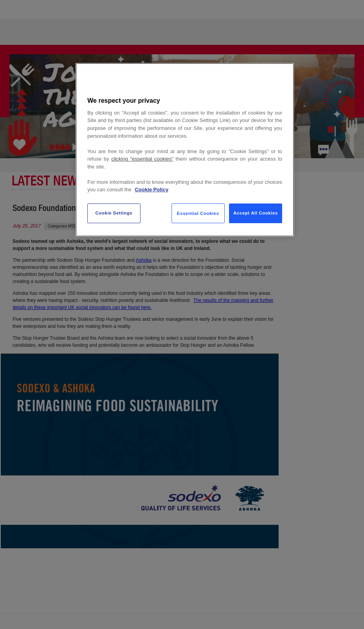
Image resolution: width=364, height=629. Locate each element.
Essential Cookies (198, 213)
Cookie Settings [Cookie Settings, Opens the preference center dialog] (114, 213)
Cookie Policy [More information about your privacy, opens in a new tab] (152, 190)
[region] (185, 150)
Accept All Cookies (256, 213)
